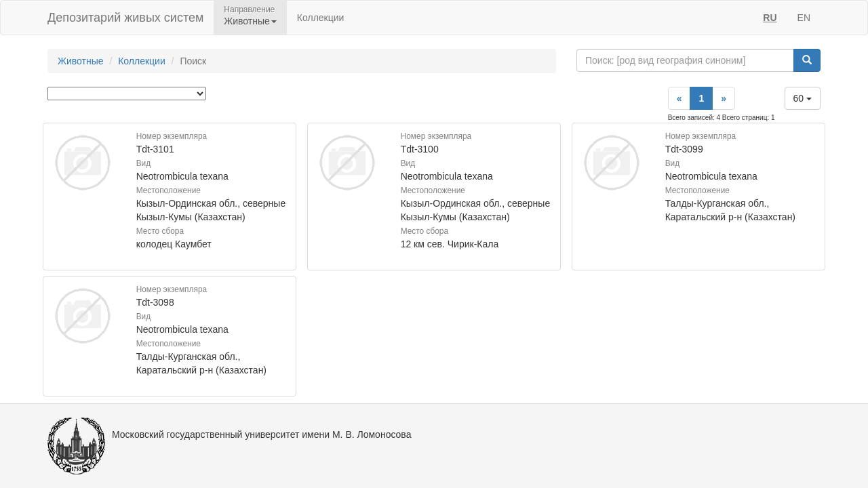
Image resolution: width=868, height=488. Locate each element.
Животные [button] (250, 21)
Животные (81, 61)
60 (803, 98)
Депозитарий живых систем (125, 18)
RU (770, 18)
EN (804, 18)
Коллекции (321, 18)
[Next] (724, 98)
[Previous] (679, 98)
